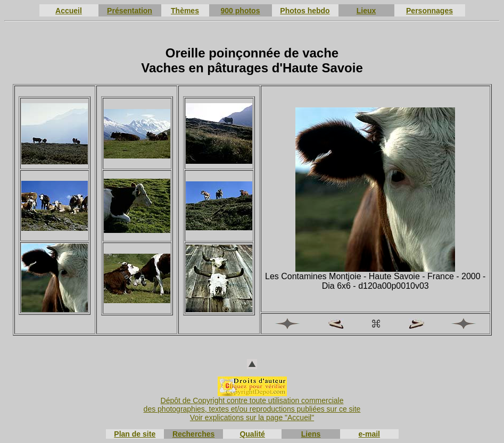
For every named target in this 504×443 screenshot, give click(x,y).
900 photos (241, 11)
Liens (311, 434)
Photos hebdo (305, 11)
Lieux (366, 11)
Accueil (69, 11)
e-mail (369, 434)
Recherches (193, 434)
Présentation (130, 11)
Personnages (429, 11)
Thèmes (185, 11)
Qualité (252, 434)
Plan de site (135, 434)
